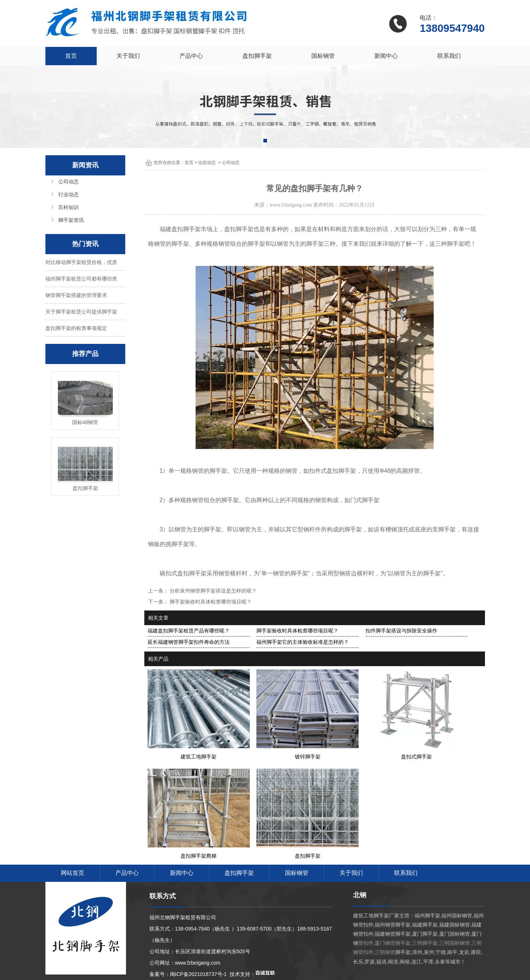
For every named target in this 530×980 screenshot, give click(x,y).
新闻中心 (386, 56)
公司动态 (68, 182)
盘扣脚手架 (257, 56)
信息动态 (207, 163)
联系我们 (449, 56)
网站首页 (73, 873)
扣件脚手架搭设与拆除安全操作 (401, 631)
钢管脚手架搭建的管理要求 (76, 295)
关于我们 (128, 56)
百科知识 (68, 207)
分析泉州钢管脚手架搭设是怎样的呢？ (213, 591)
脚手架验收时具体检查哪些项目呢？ (210, 602)
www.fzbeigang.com (291, 205)
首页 (71, 56)
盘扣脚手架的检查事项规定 (76, 328)
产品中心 (191, 56)
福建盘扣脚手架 (180, 229)
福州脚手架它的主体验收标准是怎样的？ (303, 642)
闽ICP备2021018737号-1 (199, 974)
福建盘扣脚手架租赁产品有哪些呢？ (189, 631)
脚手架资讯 (71, 220)
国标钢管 (323, 56)
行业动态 (68, 194)
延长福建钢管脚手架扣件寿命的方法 (189, 642)
